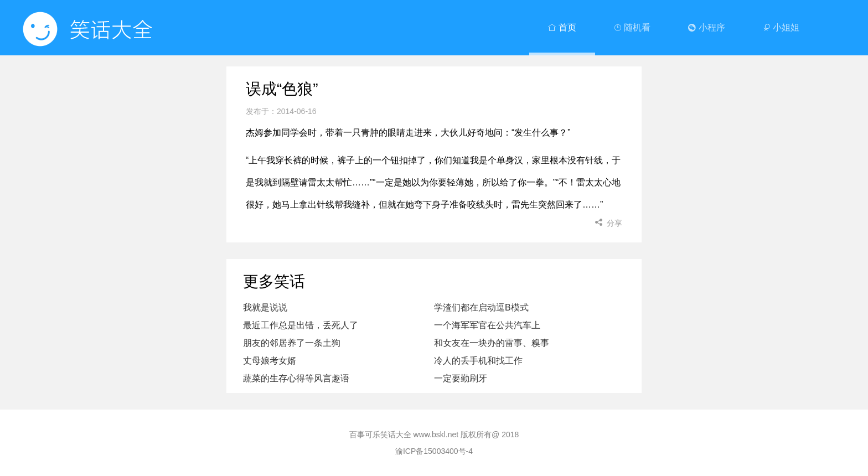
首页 (562, 27)
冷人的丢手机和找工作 (478, 361)
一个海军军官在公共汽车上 (487, 325)
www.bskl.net (436, 434)
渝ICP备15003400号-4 (434, 451)
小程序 (706, 27)
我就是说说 (265, 307)
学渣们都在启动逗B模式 (481, 307)
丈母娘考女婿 (270, 361)
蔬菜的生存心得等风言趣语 (296, 378)
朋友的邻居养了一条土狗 (292, 343)
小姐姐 (781, 27)
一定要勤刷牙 (461, 378)
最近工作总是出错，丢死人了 (301, 325)
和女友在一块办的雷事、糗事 (492, 343)
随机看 (632, 27)
